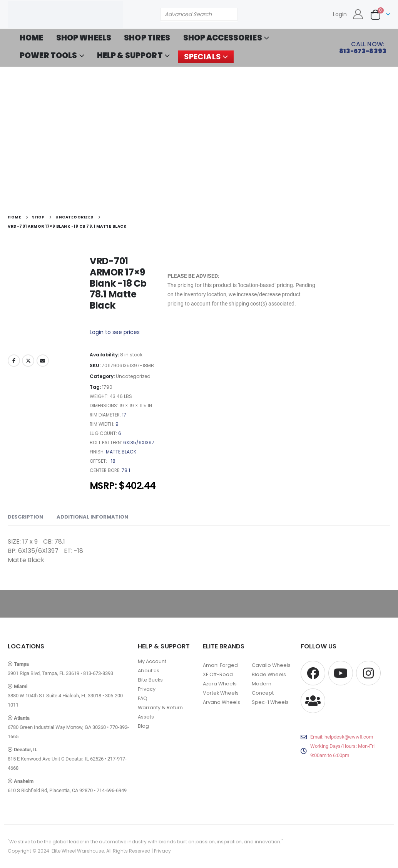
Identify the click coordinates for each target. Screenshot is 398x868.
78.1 (126, 470)
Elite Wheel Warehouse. (78, 851)
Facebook (14, 361)
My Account (152, 661)
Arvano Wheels (222, 702)
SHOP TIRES (147, 38)
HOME (32, 38)
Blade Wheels (269, 674)
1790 (107, 387)
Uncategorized (133, 376)
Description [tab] (25, 517)
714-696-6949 (112, 790)
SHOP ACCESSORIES (223, 38)
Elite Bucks (150, 680)
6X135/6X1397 (139, 442)
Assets (146, 717)
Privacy (147, 689)
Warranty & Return (160, 708)
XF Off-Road (218, 674)
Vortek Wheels (221, 693)
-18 (112, 461)
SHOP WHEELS (84, 38)
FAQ (143, 698)
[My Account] (358, 14)
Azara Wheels (220, 684)
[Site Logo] (65, 14)
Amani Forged (220, 665)
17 (124, 415)
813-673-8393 (98, 673)
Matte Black (121, 452)
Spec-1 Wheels (270, 702)
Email (43, 361)
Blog (143, 726)
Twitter (28, 361)
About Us (149, 671)
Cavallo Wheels (271, 665)
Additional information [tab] (92, 517)
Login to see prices (115, 332)
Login (340, 14)
